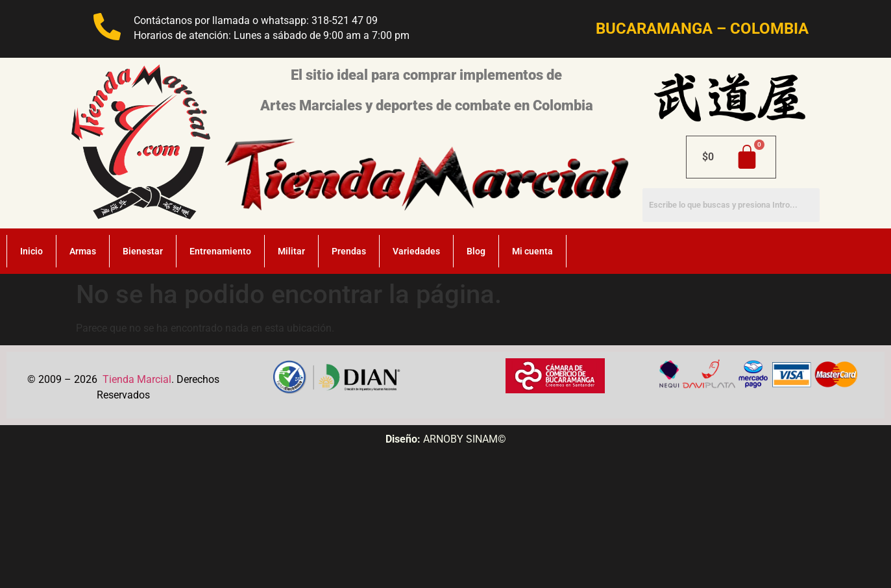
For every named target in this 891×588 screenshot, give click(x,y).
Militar (291, 251)
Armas (83, 251)
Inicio (31, 251)
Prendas (349, 251)
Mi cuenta (532, 251)
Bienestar (143, 251)
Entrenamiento (220, 251)
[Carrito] (731, 157)
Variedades (416, 251)
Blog (476, 251)
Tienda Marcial (137, 379)
